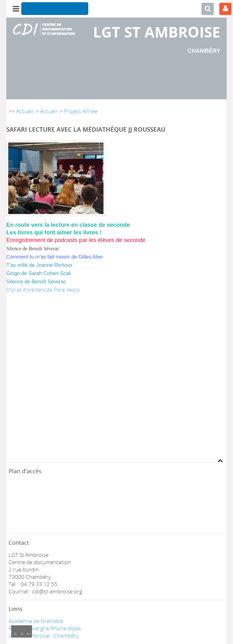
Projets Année (81, 111)
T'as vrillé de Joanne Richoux (40, 265)
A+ (29, 634)
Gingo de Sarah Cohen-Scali (39, 273)
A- (16, 634)
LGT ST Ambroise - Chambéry (44, 636)
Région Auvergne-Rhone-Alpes (45, 628)
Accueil (25, 111)
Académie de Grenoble (36, 621)
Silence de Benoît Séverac (36, 282)
